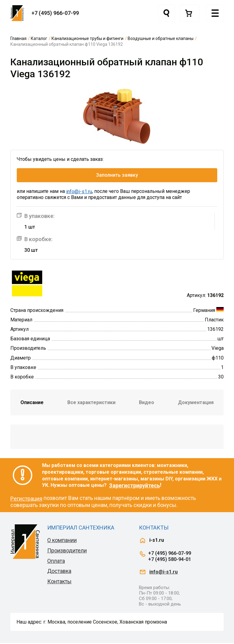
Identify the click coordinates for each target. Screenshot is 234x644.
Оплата (56, 561)
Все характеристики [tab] (91, 403)
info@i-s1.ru (79, 192)
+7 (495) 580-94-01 (170, 560)
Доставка (59, 572)
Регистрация (26, 499)
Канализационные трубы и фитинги (87, 38)
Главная (18, 38)
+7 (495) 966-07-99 (55, 13)
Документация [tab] (196, 403)
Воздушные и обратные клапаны (161, 38)
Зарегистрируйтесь (135, 486)
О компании (62, 541)
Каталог (39, 38)
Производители (67, 551)
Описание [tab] (32, 403)
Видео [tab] (147, 403)
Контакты (59, 582)
